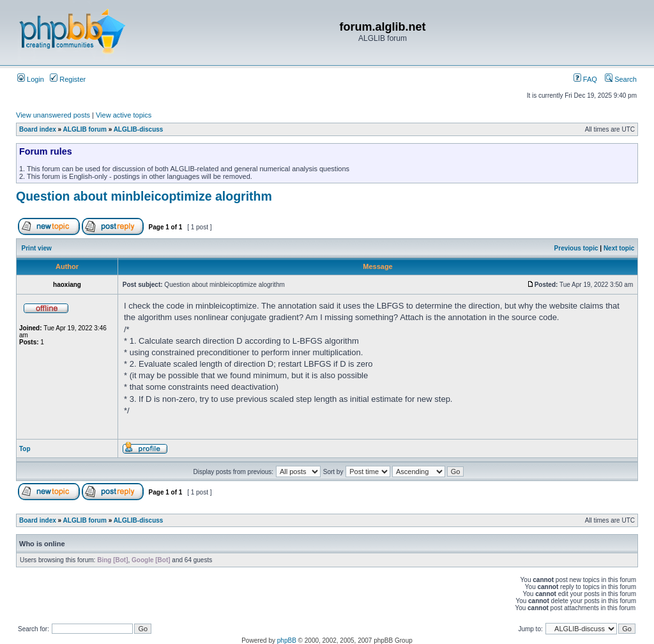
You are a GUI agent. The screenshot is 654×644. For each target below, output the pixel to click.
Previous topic (576, 248)
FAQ (585, 79)
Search (621, 79)
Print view (37, 248)
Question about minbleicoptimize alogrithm (144, 196)
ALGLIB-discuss (139, 129)
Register (68, 79)
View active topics (124, 115)
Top (25, 449)
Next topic (619, 248)
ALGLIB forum (85, 129)
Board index (38, 129)
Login (31, 79)
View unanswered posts (53, 115)
